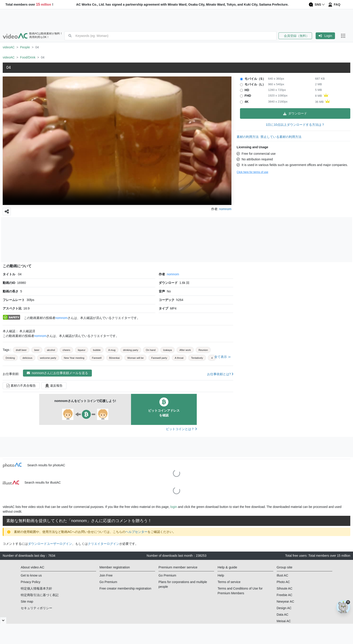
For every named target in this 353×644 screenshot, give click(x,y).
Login (325, 36)
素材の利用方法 (248, 137)
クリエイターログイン (104, 544)
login (174, 507)
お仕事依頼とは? (220, 374)
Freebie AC (285, 595)
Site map (27, 601)
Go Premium (108, 582)
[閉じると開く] (3, 620)
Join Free (106, 575)
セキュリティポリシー (36, 608)
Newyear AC (285, 601)
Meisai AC (284, 621)
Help (221, 575)
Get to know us (31, 575)
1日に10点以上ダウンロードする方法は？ (295, 125)
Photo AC (283, 582)
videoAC (9, 47)
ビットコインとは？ (181, 429)
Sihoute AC (285, 588)
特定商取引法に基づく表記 (40, 595)
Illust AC (282, 575)
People (25, 47)
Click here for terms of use (252, 172)
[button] (297, 36)
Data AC (283, 615)
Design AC (284, 608)
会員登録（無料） (295, 36)
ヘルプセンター (136, 532)
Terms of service (229, 582)
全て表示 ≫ (223, 357)
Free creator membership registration (125, 588)
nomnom (173, 274)
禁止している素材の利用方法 (281, 137)
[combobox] (176, 36)
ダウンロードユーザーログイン (50, 544)
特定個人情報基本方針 (36, 588)
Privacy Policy (31, 582)
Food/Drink (28, 57)
